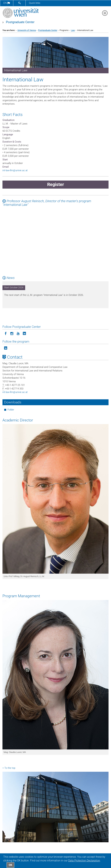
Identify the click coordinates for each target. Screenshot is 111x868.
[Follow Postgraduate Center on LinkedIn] (24, 333)
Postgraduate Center (20, 22)
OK (10, 865)
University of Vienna (27, 30)
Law (73, 30)
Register (56, 184)
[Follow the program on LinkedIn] (6, 348)
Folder (11, 410)
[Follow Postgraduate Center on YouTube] (18, 333)
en (7, 3)
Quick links (35, 3)
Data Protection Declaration (84, 861)
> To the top (9, 768)
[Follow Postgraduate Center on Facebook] (6, 333)
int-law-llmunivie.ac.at (15, 170)
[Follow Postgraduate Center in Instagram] (12, 333)
